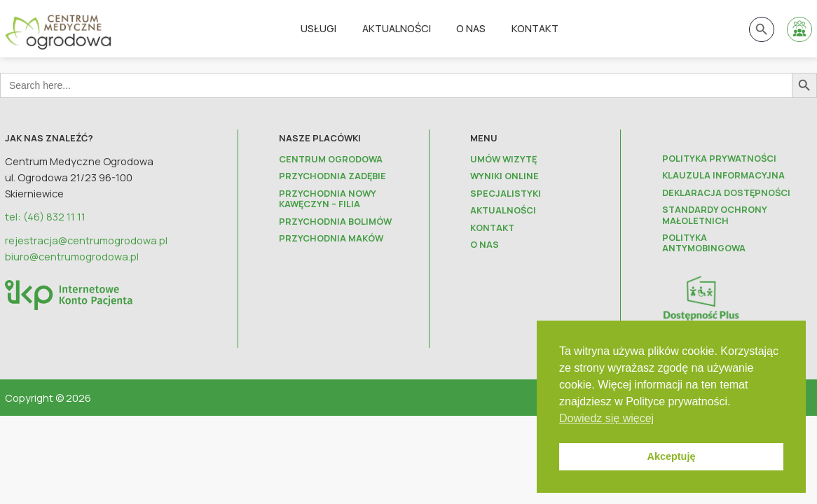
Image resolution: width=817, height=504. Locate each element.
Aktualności (397, 28)
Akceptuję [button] (672, 456)
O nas (471, 28)
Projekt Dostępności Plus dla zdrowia (719, 331)
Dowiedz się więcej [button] (606, 418)
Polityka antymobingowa (704, 243)
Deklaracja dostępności (726, 193)
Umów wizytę (503, 159)
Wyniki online (504, 176)
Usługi (318, 28)
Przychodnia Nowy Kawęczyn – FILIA (327, 199)
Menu (484, 138)
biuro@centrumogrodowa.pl (72, 256)
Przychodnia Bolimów (335, 222)
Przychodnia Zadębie (332, 176)
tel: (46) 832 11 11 (45, 216)
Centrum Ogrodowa (331, 159)
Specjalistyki (506, 194)
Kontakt (535, 28)
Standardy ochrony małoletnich (714, 215)
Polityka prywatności (719, 159)
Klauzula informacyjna (723, 175)
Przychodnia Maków (331, 238)
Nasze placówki (320, 138)
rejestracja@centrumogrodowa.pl (86, 240)
